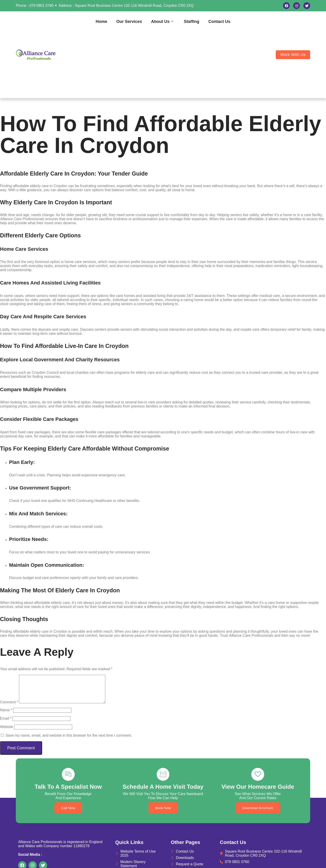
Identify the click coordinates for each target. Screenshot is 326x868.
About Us (162, 21)
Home (102, 21)
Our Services (129, 21)
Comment (9, 708)
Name (6, 715)
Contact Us (219, 21)
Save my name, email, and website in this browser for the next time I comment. (69, 741)
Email (6, 724)
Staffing (192, 21)
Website (7, 732)
